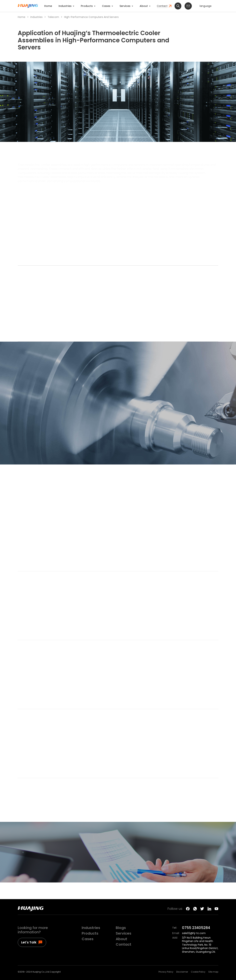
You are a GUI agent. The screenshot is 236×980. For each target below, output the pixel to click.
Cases (107, 6)
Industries (66, 6)
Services (126, 6)
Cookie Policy (198, 972)
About (145, 6)
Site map (213, 972)
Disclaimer (182, 972)
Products (88, 6)
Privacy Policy (166, 972)
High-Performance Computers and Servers (91, 17)
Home (48, 6)
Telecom (53, 17)
